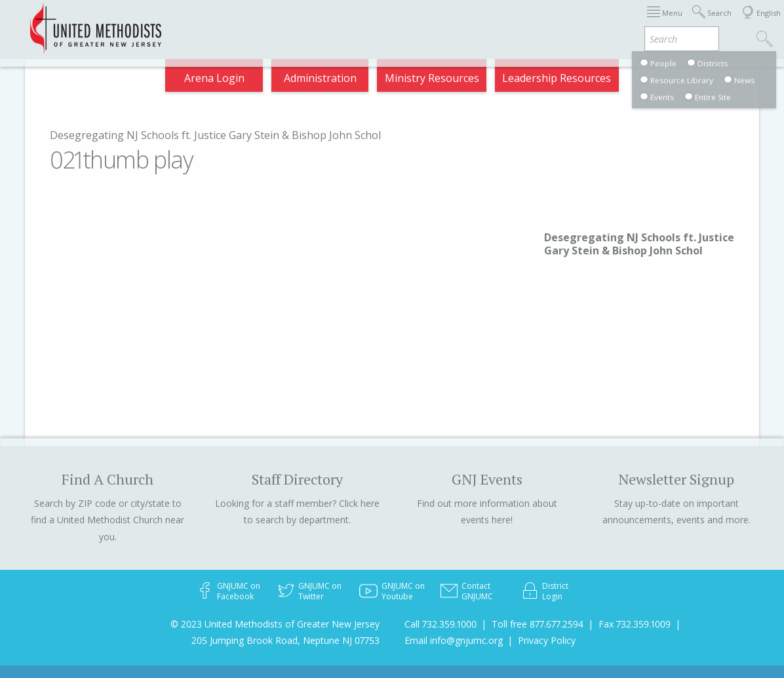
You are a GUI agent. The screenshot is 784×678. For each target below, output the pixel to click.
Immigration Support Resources (396, 22)
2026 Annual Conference (239, 22)
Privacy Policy (547, 640)
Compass (666, 81)
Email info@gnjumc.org (454, 640)
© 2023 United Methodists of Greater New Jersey (275, 624)
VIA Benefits (595, 81)
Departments (656, 22)
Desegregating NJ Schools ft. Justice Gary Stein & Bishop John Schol (215, 135)
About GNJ (519, 22)
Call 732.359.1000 (441, 624)
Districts (584, 22)
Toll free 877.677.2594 (538, 624)
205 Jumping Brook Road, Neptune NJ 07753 (285, 640)
